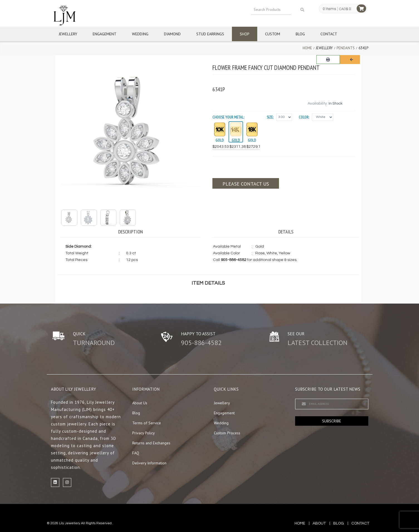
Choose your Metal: (228, 117)
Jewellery (68, 34)
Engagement (105, 34)
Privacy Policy (144, 433)
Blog (300, 34)
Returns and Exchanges (151, 443)
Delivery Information (149, 463)
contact (360, 523)
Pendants (346, 48)
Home (307, 48)
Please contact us (246, 184)
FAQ (136, 453)
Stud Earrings (210, 34)
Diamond (172, 34)
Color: (304, 117)
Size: (270, 117)
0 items (329, 9)
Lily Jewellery (70, 523)
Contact (329, 34)
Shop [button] (245, 34)
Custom (273, 34)
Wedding (140, 34)
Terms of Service (147, 423)
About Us (140, 403)
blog (339, 523)
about (319, 523)
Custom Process (227, 433)
